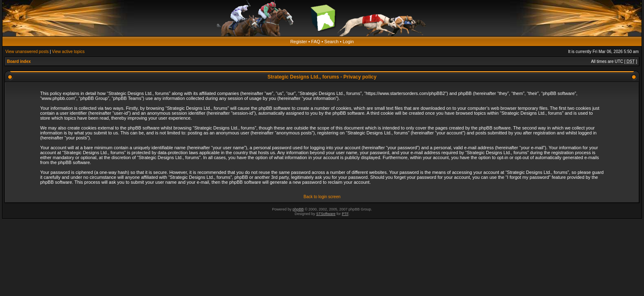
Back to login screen (322, 197)
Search (332, 42)
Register (299, 42)
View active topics (68, 52)
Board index (19, 61)
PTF (345, 214)
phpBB (298, 209)
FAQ (316, 42)
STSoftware (326, 214)
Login (348, 42)
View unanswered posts (27, 52)
